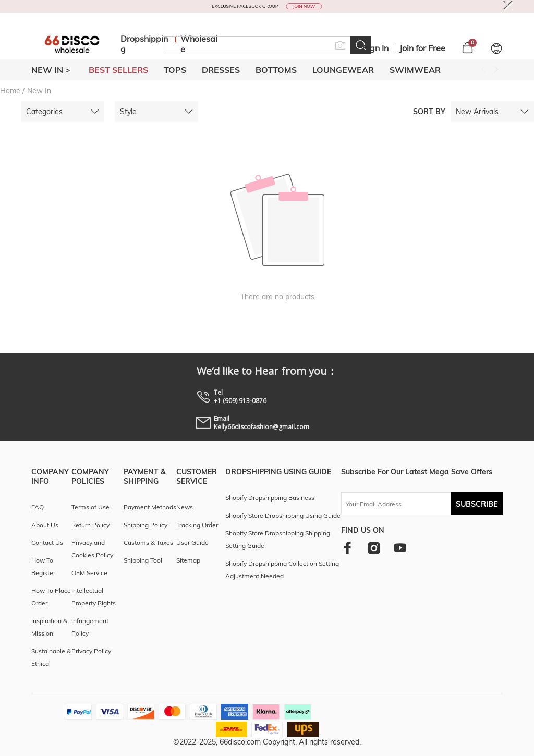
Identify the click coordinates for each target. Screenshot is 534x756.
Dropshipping (144, 44)
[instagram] (374, 548)
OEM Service (89, 573)
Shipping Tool (143, 560)
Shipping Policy (145, 525)
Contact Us (47, 542)
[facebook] (348, 548)
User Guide (192, 542)
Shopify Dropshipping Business (270, 498)
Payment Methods (150, 507)
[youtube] (400, 548)
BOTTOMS (276, 70)
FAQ (38, 507)
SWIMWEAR (415, 70)
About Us (45, 525)
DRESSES (221, 70)
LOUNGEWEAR (343, 70)
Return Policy (90, 525)
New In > (51, 70)
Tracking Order (197, 525)
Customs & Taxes (148, 542)
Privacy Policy (91, 651)
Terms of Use (90, 507)
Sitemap (188, 560)
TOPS (175, 70)
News (185, 507)
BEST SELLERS (118, 70)
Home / (12, 91)
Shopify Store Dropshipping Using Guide (283, 515)
